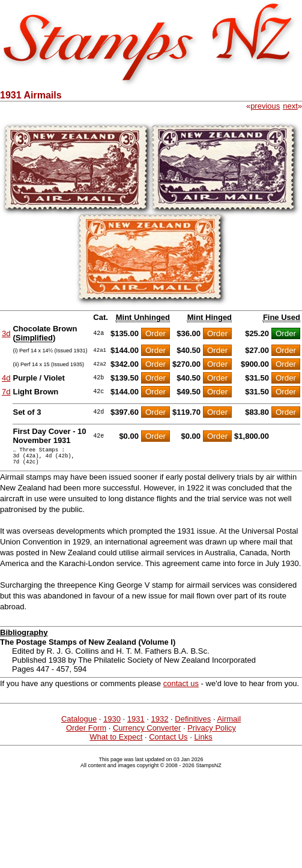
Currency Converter (147, 733)
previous (265, 106)
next (290, 106)
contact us (181, 689)
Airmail (229, 724)
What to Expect (116, 742)
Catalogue (79, 724)
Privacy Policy (212, 733)
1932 (160, 724)
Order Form (86, 733)
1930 (112, 724)
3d (6, 333)
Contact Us (168, 742)
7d (6, 392)
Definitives (193, 724)
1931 (136, 724)
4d (6, 378)
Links (203, 742)
